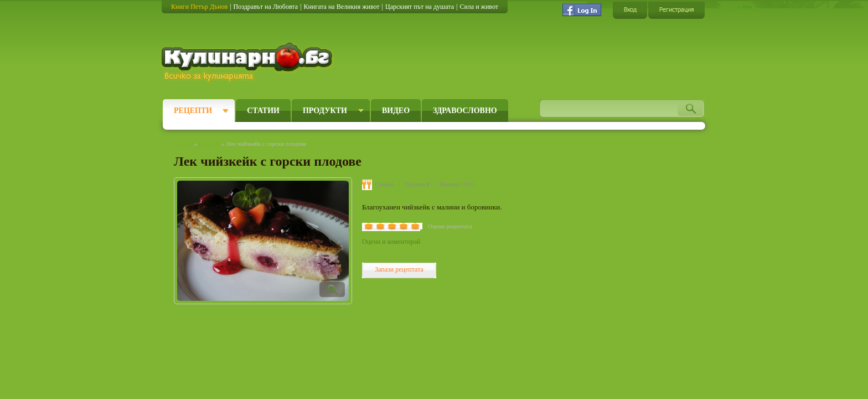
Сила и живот (479, 7)
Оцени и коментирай (391, 242)
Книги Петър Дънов (199, 7)
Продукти (325, 111)
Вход (630, 10)
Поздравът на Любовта (266, 7)
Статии (263, 111)
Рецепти (193, 111)
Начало (183, 144)
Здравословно (465, 111)
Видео (396, 111)
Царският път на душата (420, 7)
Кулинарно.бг (248, 62)
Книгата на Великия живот (341, 7)
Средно (385, 184)
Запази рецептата (399, 269)
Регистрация (676, 10)
